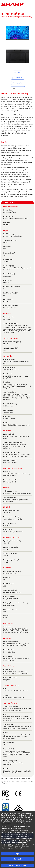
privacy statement (16, 848)
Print (17, 72)
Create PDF (17, 78)
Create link (17, 83)
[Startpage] (13, 4)
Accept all (18, 854)
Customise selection (17, 865)
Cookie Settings (7, 846)
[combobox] (18, 88)
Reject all (17, 859)
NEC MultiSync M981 (13, 14)
